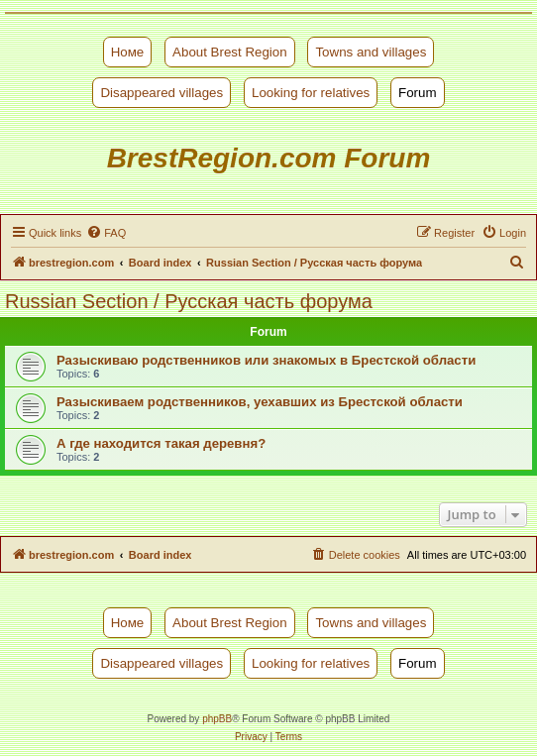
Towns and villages (371, 52)
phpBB (217, 719)
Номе (128, 52)
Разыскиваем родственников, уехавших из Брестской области (260, 402)
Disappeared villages (161, 93)
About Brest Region (230, 52)
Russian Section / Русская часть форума (189, 301)
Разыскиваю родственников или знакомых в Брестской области (266, 360)
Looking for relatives (311, 93)
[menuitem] (106, 233)
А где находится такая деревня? (161, 443)
